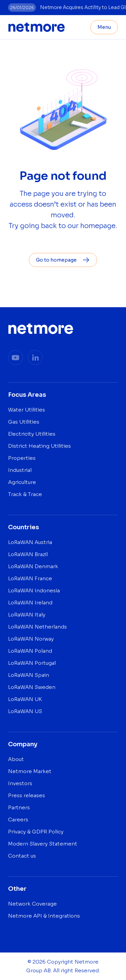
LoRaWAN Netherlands (37, 627)
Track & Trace (25, 494)
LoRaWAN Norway (31, 639)
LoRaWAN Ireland (30, 603)
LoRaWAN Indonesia (34, 590)
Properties (22, 458)
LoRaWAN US (25, 711)
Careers (18, 820)
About (16, 759)
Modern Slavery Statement (43, 844)
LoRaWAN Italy (27, 615)
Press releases (27, 795)
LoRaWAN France (30, 578)
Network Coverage (32, 904)
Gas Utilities (24, 422)
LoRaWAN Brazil (28, 554)
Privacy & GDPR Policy (36, 832)
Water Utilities (27, 410)
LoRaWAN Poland (30, 651)
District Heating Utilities (39, 446)
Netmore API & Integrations (44, 916)
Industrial (20, 470)
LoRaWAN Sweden (32, 687)
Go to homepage (63, 260)
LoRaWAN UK (25, 699)
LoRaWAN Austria (30, 542)
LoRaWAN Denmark (33, 566)
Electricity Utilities (32, 434)
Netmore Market (30, 771)
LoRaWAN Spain (29, 675)
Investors (20, 783)
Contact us (22, 856)
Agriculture (22, 482)
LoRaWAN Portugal (32, 663)
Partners (19, 807)
